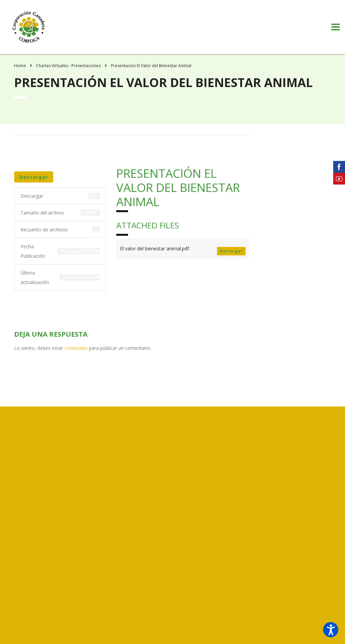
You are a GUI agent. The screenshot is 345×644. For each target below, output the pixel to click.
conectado (76, 348)
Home (20, 66)
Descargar (34, 177)
